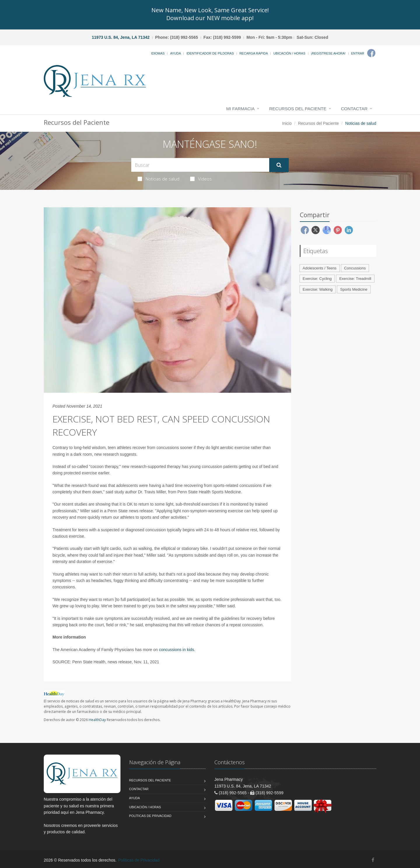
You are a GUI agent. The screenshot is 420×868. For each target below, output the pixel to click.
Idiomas (158, 53)
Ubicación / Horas (289, 53)
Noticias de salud (159, 179)
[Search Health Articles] (200, 165)
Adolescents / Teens (320, 268)
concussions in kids (177, 650)
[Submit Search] (279, 165)
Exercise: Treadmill (355, 279)
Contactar (354, 109)
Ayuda (175, 53)
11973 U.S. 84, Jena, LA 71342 (121, 37)
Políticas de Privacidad (150, 816)
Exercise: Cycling (317, 279)
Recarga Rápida (254, 53)
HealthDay (97, 720)
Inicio (287, 123)
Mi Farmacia (241, 109)
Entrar (358, 53)
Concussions (355, 268)
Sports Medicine (354, 289)
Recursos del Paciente (298, 109)
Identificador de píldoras (210, 53)
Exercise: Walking (318, 289)
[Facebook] (371, 53)
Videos (201, 179)
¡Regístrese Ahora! (328, 53)
